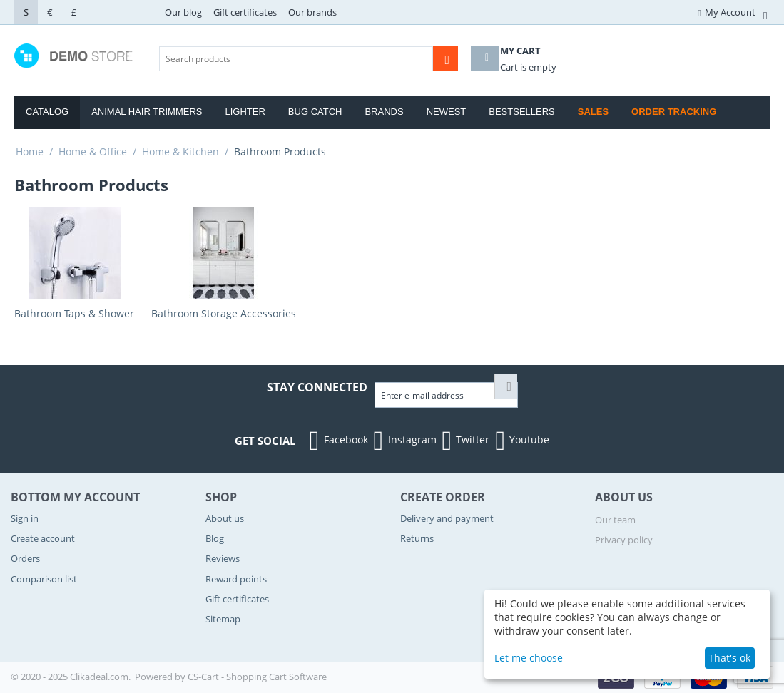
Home (30, 152)
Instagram (403, 441)
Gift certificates (245, 12)
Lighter (245, 112)
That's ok (729, 658)
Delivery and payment (447, 518)
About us (225, 518)
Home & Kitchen (180, 152)
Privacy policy (624, 540)
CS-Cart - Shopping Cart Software (257, 677)
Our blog (183, 12)
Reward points (236, 579)
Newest (447, 112)
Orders (25, 558)
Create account (43, 538)
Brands (384, 112)
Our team (615, 520)
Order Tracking (674, 112)
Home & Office (93, 152)
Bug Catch (315, 112)
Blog (215, 538)
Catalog (47, 112)
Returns (417, 538)
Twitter (464, 441)
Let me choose (529, 658)
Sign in (25, 518)
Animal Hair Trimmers (147, 112)
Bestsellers (522, 112)
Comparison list (44, 579)
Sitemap (223, 619)
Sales (593, 112)
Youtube (520, 441)
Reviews (223, 558)
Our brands (312, 12)
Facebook (337, 441)
